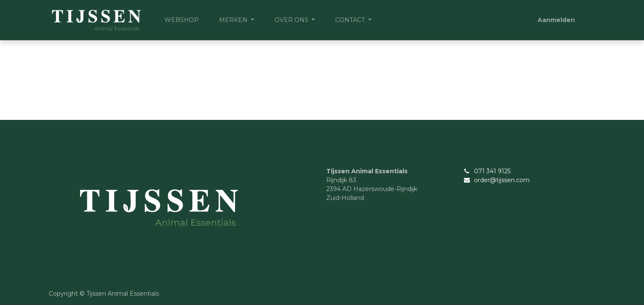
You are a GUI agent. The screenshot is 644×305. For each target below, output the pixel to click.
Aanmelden (556, 20)
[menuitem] (182, 20)
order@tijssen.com (502, 180)
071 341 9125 (492, 171)
